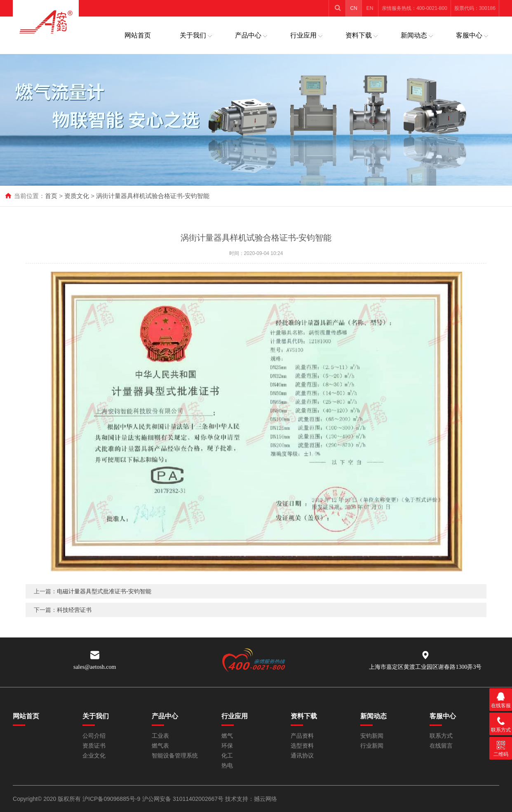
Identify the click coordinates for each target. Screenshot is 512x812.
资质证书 (94, 746)
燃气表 (160, 746)
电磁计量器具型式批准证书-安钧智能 (104, 601)
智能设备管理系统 (175, 756)
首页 (51, 196)
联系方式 (441, 736)
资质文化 (77, 196)
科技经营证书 (74, 620)
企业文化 (94, 756)
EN (370, 8)
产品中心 (248, 35)
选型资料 (302, 746)
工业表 (160, 736)
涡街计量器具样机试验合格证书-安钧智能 (153, 196)
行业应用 (303, 35)
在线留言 (441, 746)
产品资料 (302, 736)
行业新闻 (372, 746)
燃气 (227, 736)
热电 (227, 766)
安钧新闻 (372, 736)
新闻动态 (414, 35)
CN (353, 8)
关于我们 (193, 35)
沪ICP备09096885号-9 (111, 799)
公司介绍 (94, 736)
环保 (227, 746)
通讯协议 (302, 756)
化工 (227, 756)
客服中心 (469, 35)
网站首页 (138, 35)
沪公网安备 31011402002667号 (184, 799)
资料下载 (359, 35)
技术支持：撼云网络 (251, 799)
